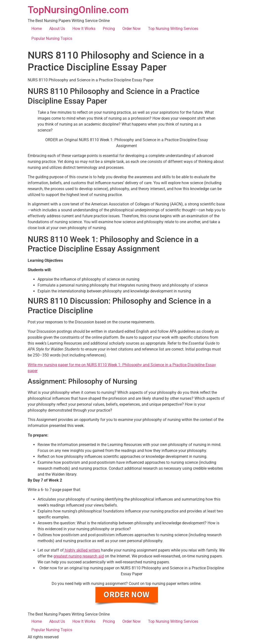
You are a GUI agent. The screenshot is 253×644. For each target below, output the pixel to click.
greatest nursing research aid (79, 556)
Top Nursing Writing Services (173, 29)
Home (37, 29)
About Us (57, 29)
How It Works (84, 29)
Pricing (109, 29)
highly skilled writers (82, 550)
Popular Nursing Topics (52, 38)
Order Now (131, 29)
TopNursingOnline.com (78, 10)
